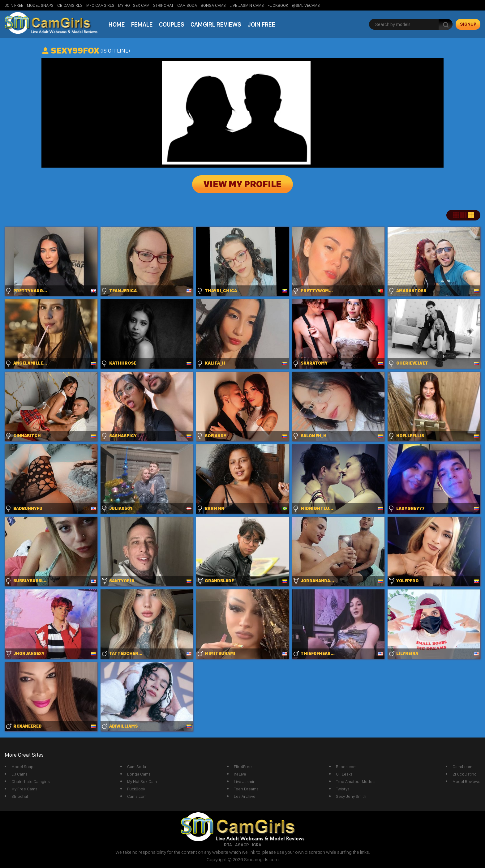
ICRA (257, 845)
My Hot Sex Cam (134, 5)
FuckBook (278, 5)
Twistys (343, 789)
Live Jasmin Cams (247, 5)
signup (468, 24)
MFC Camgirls (100, 5)
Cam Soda (187, 5)
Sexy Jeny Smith (351, 796)
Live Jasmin (245, 781)
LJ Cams (19, 774)
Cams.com (137, 796)
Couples (172, 24)
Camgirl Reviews (216, 24)
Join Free (14, 5)
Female (142, 24)
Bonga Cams (213, 5)
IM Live (240, 774)
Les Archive (245, 796)
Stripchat (20, 796)
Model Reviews (466, 781)
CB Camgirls (70, 5)
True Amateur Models (356, 781)
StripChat (163, 5)
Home (117, 24)
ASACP (242, 845)
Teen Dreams (246, 789)
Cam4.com (462, 767)
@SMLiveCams (306, 5)
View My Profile (242, 184)
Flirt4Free (243, 767)
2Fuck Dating (465, 774)
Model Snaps (40, 5)
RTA (228, 845)
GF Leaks (344, 774)
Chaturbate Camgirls (31, 781)
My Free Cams (24, 789)
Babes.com (346, 767)
